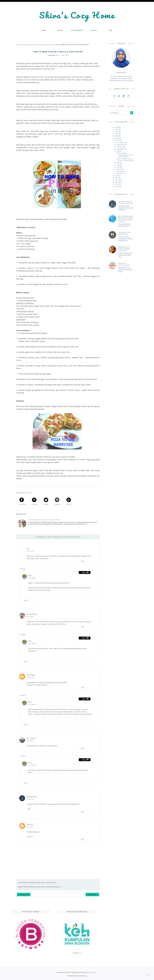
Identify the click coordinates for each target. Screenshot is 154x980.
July (118, 151)
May (118, 165)
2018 (117, 138)
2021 (117, 134)
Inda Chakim (31, 675)
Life (110, 30)
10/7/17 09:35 (32, 578)
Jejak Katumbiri (32, 797)
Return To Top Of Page (77, 976)
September (121, 149)
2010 (117, 186)
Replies (23, 569)
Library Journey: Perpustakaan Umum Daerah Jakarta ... (125, 155)
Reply (82, 561)
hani (28, 549)
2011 (117, 184)
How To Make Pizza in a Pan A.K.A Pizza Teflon (44, 520)
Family (94, 30)
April (119, 167)
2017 (117, 140)
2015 (117, 178)
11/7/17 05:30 (32, 704)
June (118, 163)
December (121, 142)
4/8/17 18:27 (30, 827)
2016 (117, 176)
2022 (117, 132)
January (120, 173)
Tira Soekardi (31, 738)
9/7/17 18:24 (30, 551)
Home (44, 30)
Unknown (30, 824)
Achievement (77, 30)
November (121, 145)
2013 (117, 180)
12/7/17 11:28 (30, 799)
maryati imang (32, 614)
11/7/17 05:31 (32, 765)
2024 (117, 127)
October (120, 147)
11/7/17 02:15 (30, 741)
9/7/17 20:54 (30, 617)
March (119, 169)
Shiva (30, 575)
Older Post (92, 895)
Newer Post (24, 895)
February (120, 171)
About (60, 30)
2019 (117, 136)
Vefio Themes (92, 972)
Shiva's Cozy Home (77, 15)
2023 (117, 129)
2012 (117, 182)
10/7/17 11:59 (30, 678)
